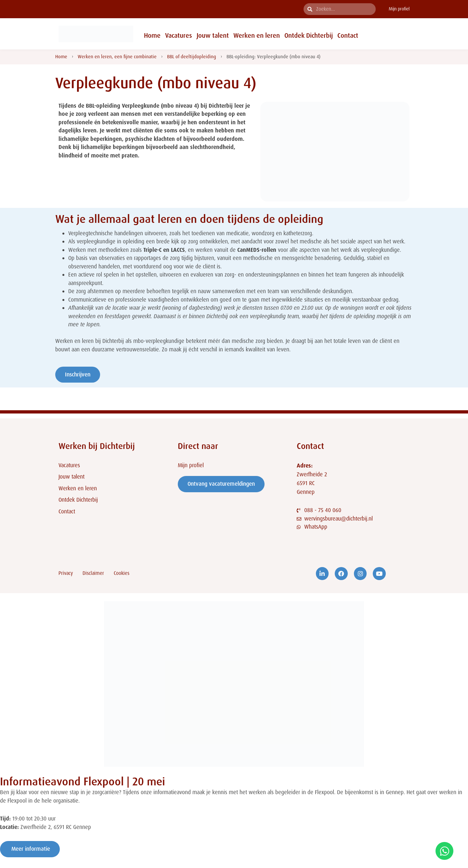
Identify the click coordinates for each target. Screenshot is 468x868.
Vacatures (179, 35)
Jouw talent (213, 35)
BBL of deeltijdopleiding (192, 57)
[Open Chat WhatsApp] (444, 851)
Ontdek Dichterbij (309, 35)
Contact (348, 35)
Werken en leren (257, 35)
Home (152, 35)
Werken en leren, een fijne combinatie (117, 57)
